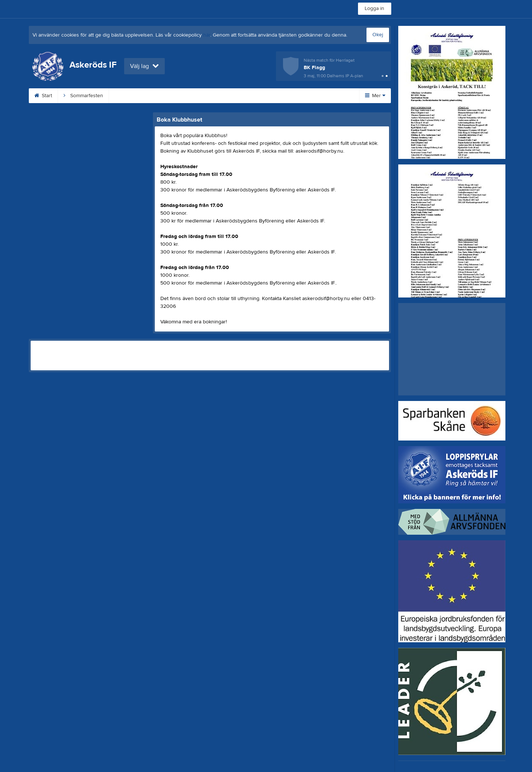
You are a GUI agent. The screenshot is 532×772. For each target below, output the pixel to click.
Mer (375, 96)
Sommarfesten (83, 96)
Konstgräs (172, 96)
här (207, 35)
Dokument (303, 96)
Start (43, 96)
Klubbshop (130, 96)
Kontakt (264, 96)
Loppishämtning (219, 96)
